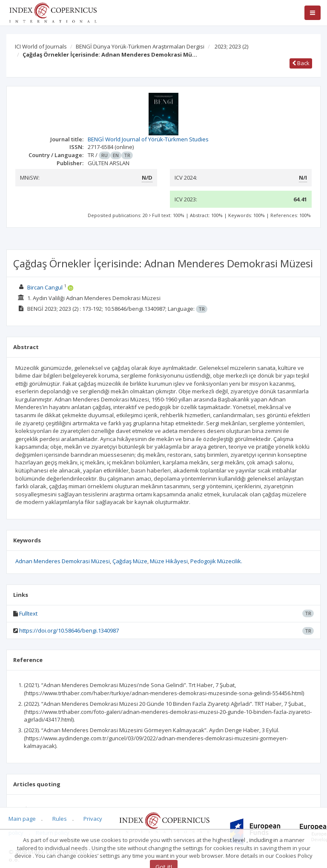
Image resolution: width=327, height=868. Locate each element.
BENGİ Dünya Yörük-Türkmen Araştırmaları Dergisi (140, 46)
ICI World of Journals (41, 46)
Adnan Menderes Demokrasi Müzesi (63, 561)
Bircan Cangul (45, 287)
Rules (60, 819)
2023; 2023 (231, 46)
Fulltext (28, 613)
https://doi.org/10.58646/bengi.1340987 (69, 630)
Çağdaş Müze (130, 561)
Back (301, 63)
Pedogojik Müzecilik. (216, 561)
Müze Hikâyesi (169, 561)
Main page (22, 819)
